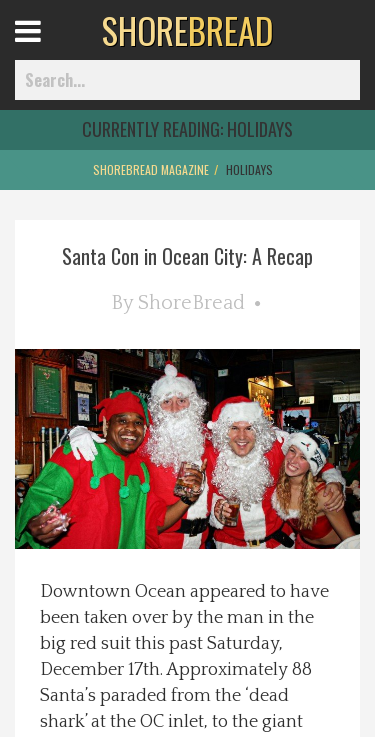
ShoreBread (191, 303)
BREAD (187, 30)
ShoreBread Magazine (151, 169)
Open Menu (52, 49)
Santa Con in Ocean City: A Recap (187, 256)
